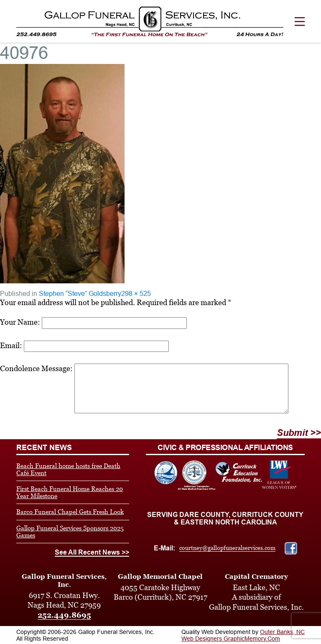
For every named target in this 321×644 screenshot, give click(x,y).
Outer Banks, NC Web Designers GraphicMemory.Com (243, 635)
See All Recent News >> (92, 552)
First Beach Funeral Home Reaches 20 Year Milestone (70, 492)
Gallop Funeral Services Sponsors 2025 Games (70, 532)
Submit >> (299, 433)
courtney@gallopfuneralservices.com (227, 548)
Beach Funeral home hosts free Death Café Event (68, 469)
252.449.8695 (64, 615)
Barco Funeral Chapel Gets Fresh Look (70, 512)
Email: (11, 345)
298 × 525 (136, 294)
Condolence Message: (36, 368)
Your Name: (20, 322)
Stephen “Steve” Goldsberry (80, 294)
